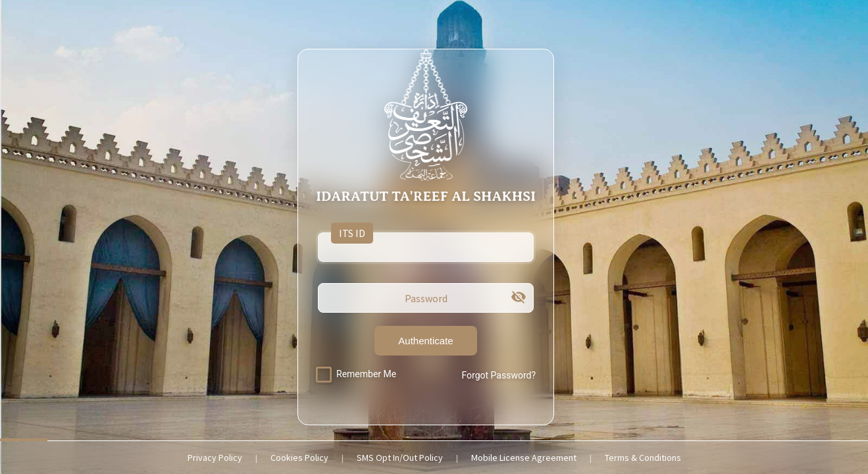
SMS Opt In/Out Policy (400, 458)
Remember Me (366, 374)
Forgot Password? (498, 375)
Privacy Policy (215, 458)
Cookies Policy (299, 458)
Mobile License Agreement (524, 458)
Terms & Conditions (643, 458)
